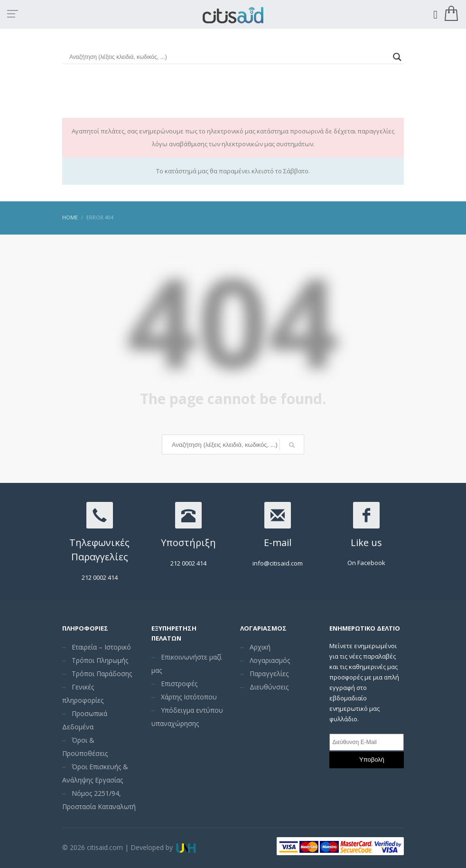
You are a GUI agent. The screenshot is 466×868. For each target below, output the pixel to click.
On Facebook (366, 563)
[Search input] (229, 57)
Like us (366, 542)
